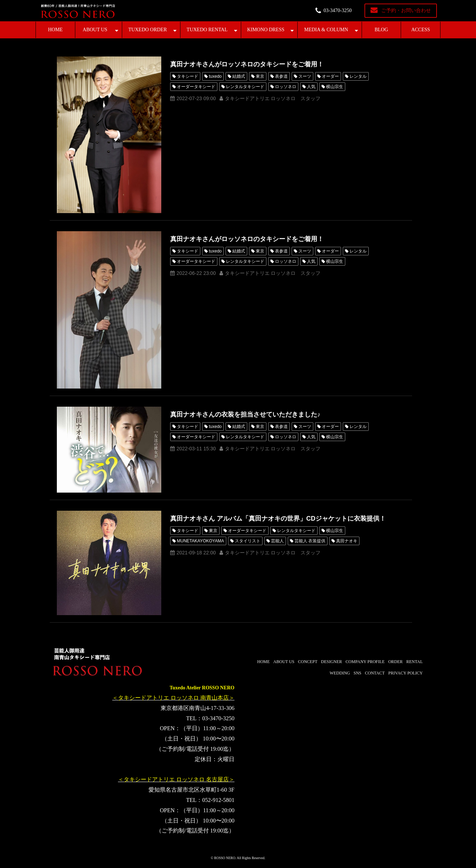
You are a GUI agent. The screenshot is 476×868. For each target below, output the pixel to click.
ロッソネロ (286, 87)
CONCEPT (308, 662)
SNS (357, 673)
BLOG (381, 30)
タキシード (188, 76)
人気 (311, 87)
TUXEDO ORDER (148, 30)
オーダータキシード (196, 87)
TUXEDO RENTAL (207, 30)
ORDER (396, 662)
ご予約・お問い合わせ (406, 10)
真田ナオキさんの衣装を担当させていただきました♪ (245, 414)
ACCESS (421, 30)
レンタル (358, 76)
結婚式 (239, 76)
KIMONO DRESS (266, 30)
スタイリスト (248, 541)
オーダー (330, 76)
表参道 (281, 76)
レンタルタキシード (245, 87)
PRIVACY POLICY (405, 673)
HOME (55, 30)
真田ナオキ (347, 541)
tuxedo (215, 76)
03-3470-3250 (338, 10)
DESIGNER (331, 662)
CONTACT (375, 673)
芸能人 (277, 541)
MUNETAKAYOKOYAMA (201, 541)
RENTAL (415, 662)
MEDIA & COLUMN (326, 30)
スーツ (305, 76)
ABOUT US (95, 30)
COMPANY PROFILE (365, 662)
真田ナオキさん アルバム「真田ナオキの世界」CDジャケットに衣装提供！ (278, 519)
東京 (260, 76)
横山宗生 (335, 87)
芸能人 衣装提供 (310, 541)
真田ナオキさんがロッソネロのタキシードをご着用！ (247, 64)
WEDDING (340, 673)
